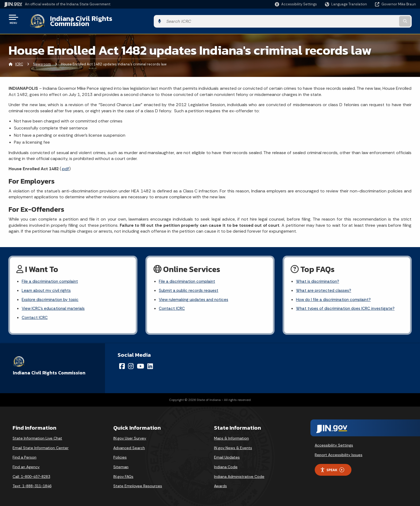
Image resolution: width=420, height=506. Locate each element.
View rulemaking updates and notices (195, 297)
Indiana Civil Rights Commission (96, 19)
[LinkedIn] (150, 364)
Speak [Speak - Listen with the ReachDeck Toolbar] (332, 468)
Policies (120, 455)
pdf (66, 165)
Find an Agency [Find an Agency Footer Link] (26, 465)
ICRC (19, 60)
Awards (220, 484)
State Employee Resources (138, 484)
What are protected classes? (325, 287)
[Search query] (368, 19)
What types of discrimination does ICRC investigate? (348, 306)
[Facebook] (122, 364)
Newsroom (42, 60)
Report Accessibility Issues (339, 453)
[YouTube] (140, 364)
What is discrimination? (319, 278)
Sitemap (121, 465)
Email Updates (227, 455)
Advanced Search (129, 446)
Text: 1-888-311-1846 (32, 484)
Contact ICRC (35, 316)
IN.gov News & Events (233, 446)
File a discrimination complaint (51, 278)
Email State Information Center (41, 446)
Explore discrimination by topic (52, 297)
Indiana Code (226, 465)
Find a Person (25, 455)
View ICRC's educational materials (54, 306)
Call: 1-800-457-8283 (31, 474)
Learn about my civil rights (47, 287)
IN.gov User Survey (130, 436)
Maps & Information (231, 436)
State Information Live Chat (37, 436)
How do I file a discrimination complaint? (335, 297)
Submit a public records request (190, 287)
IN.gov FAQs (123, 474)
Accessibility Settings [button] (334, 443)
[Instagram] (131, 364)
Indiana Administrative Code (239, 474)
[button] (296, 4)
